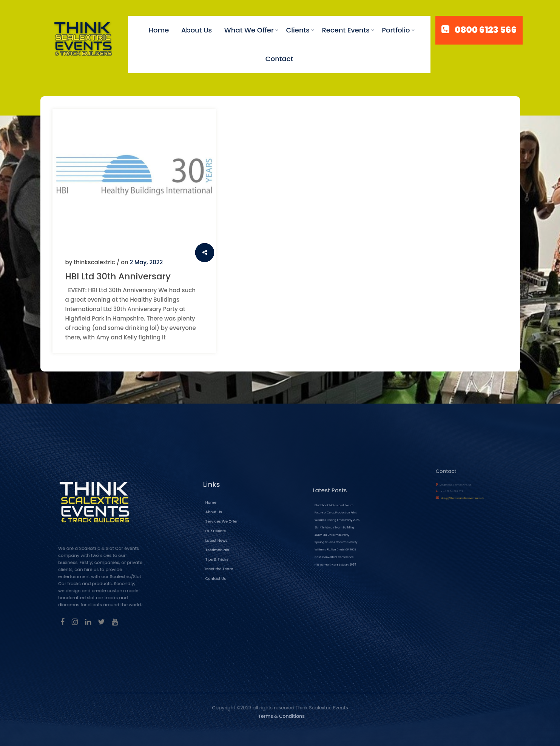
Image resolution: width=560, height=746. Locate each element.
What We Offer (249, 30)
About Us (197, 30)
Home (159, 30)
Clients (298, 30)
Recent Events (346, 30)
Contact (279, 59)
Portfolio (396, 30)
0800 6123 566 (486, 30)
